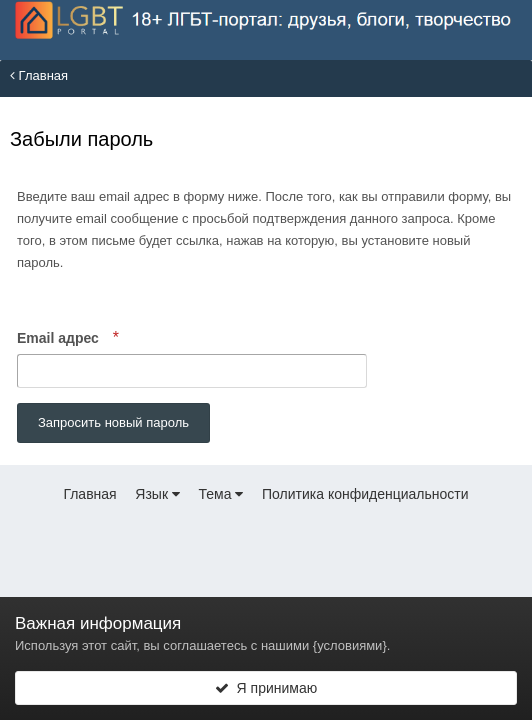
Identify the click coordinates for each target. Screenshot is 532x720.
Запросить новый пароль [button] (113, 422)
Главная (39, 75)
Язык (157, 494)
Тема (221, 494)
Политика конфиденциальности (365, 494)
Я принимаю (266, 688)
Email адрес (60, 338)
